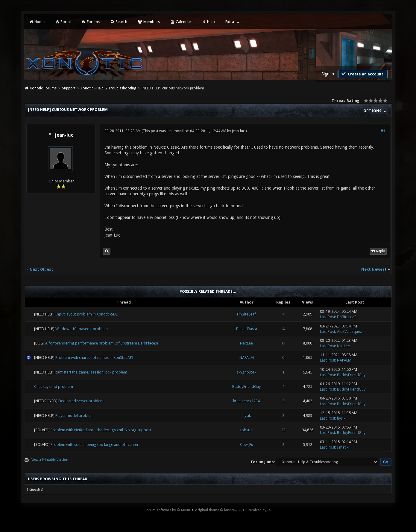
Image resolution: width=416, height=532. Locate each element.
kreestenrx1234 (246, 401)
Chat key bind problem (54, 387)
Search (119, 22)
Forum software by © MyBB (167, 510)
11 (283, 343)
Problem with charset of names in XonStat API (94, 358)
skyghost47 (246, 372)
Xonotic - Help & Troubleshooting (108, 88)
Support (69, 88)
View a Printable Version (50, 460)
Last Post (328, 317)
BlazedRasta (247, 329)
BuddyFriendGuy (351, 375)
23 (283, 430)
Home (37, 22)
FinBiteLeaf (246, 314)
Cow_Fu (247, 445)
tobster (247, 430)
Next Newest (374, 269)
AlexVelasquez (349, 331)
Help (208, 22)
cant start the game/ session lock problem (91, 372)
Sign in (328, 74)
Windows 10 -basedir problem (82, 329)
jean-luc (64, 135)
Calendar (181, 22)
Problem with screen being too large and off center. (95, 445)
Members (149, 22)
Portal (63, 22)
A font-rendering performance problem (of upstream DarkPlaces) (102, 343)
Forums (90, 22)
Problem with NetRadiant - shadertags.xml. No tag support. (101, 430)
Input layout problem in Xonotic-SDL (86, 314)
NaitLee (246, 343)
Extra (230, 22)
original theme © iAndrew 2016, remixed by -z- (233, 510)
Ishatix (343, 447)
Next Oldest (41, 269)
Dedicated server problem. (81, 401)
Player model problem (75, 416)
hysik (247, 416)
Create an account (362, 74)
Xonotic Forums (43, 88)
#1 (383, 131)
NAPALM (247, 358)
